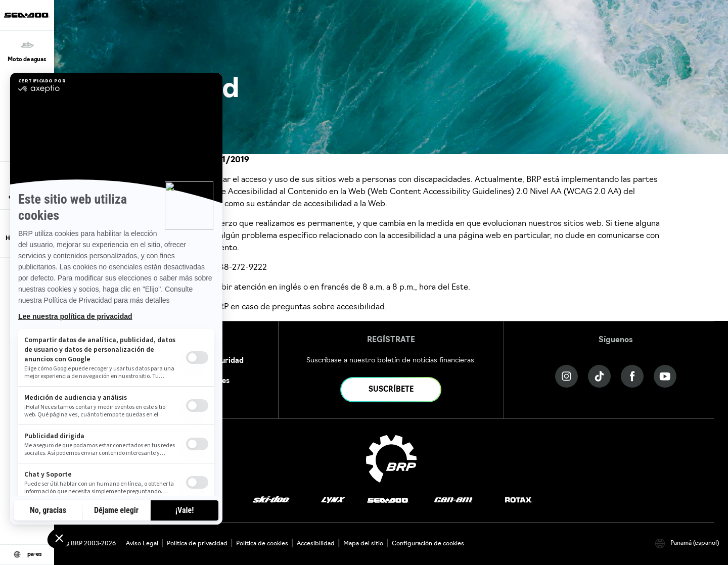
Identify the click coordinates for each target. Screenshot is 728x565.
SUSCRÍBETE (391, 390)
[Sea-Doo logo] (27, 15)
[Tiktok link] (599, 376)
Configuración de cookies (428, 544)
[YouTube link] (665, 376)
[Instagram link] (566, 376)
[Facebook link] (632, 376)
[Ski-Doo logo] (271, 501)
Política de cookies (262, 544)
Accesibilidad (316, 544)
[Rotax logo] (519, 501)
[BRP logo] (391, 459)
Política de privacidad (197, 544)
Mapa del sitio (363, 544)
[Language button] (27, 555)
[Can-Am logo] (453, 501)
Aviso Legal (142, 544)
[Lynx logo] (333, 501)
